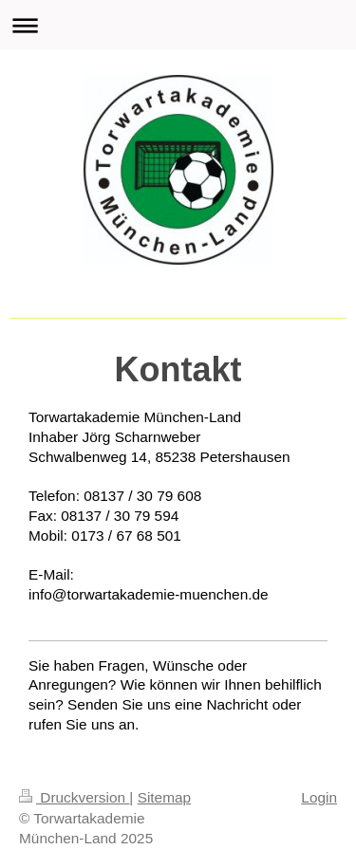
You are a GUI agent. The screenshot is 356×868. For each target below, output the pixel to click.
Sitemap (164, 797)
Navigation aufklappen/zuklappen (178, 25)
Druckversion (74, 797)
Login (319, 797)
